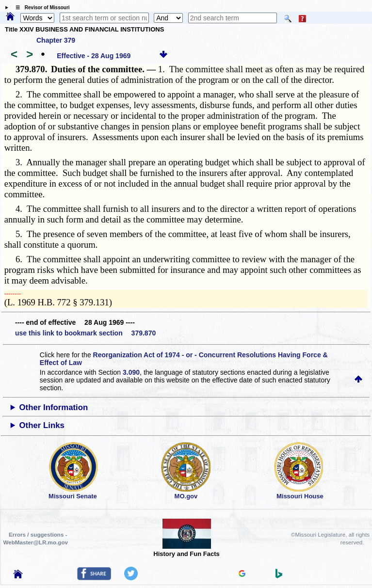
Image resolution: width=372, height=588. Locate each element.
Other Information (54, 407)
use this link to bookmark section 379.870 (85, 333)
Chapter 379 (56, 40)
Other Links (42, 425)
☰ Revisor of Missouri (40, 8)
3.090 (131, 372)
